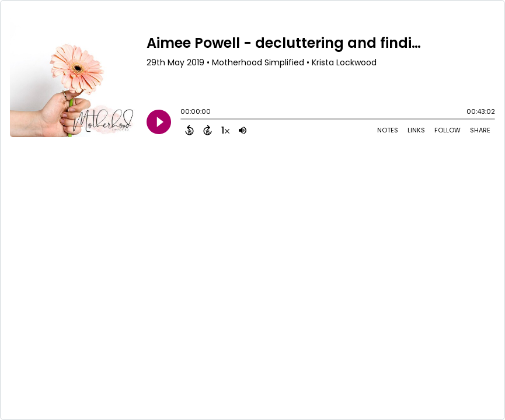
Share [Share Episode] (480, 130)
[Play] (159, 122)
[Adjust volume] (243, 130)
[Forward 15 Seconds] (208, 130)
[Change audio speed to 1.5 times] (225, 130)
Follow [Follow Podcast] (447, 130)
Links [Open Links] (416, 130)
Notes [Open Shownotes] (388, 130)
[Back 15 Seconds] (189, 130)
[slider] (183, 120)
